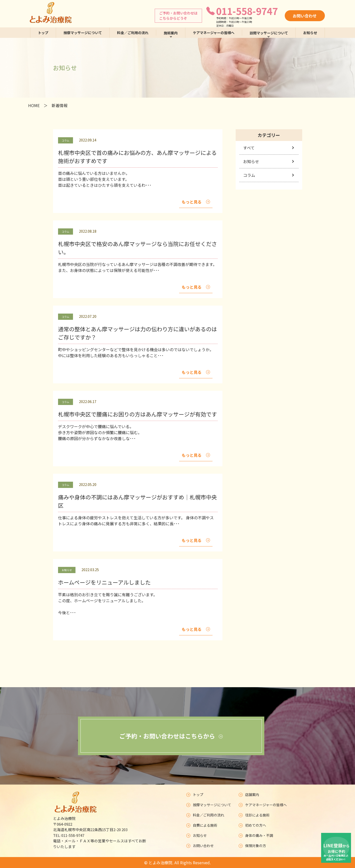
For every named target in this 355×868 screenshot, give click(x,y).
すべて (249, 148)
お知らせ (310, 33)
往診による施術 (254, 815)
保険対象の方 (252, 846)
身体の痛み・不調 (256, 835)
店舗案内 (249, 795)
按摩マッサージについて (83, 33)
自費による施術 (202, 825)
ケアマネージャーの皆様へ (214, 33)
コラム (249, 175)
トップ (43, 33)
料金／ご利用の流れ (133, 33)
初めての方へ (252, 825)
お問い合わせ (305, 16)
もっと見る (196, 202)
